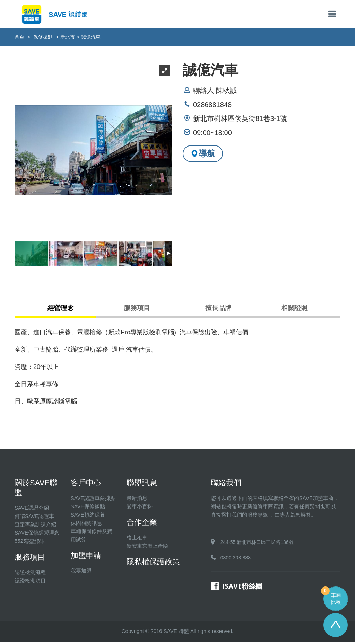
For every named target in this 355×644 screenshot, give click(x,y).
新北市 (68, 37)
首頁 (19, 37)
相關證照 (292, 309)
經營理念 (64, 309)
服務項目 (137, 309)
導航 (203, 153)
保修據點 (43, 37)
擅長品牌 (218, 309)
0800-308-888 (236, 560)
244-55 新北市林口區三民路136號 (257, 545)
